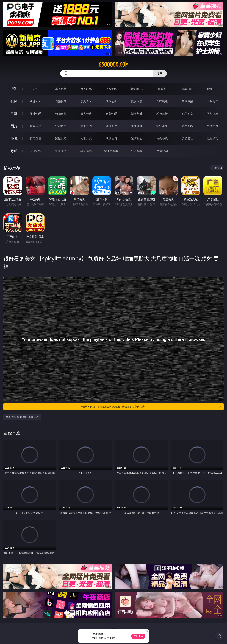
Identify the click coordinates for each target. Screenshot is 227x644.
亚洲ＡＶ (35, 101)
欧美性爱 (111, 114)
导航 (14, 151)
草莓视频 (86, 151)
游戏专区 (111, 89)
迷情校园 (137, 138)
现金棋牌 (187, 89)
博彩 (14, 89)
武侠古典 (111, 138)
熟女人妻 (137, 101)
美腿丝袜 (137, 126)
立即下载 (138, 636)
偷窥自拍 (35, 126)
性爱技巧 (213, 138)
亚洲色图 (61, 126)
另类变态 (213, 114)
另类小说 (162, 138)
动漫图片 (111, 126)
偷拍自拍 (61, 114)
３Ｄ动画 (111, 101)
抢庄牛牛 (213, 89)
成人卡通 (86, 114)
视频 (14, 101)
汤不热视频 (111, 151)
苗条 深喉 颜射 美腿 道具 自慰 (22, 417)
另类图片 (213, 126)
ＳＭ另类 (213, 101)
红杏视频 (137, 151)
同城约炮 (35, 151)
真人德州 (61, 89)
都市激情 (35, 138)
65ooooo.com (113, 64)
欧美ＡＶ (86, 101)
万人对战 (86, 89)
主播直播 (187, 101)
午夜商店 (61, 151)
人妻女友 (86, 138)
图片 (14, 126)
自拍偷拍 (61, 101)
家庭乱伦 (61, 138)
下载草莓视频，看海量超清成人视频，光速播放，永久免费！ (151, 407)
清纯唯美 (162, 126)
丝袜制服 (162, 101)
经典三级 (162, 114)
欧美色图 (86, 126)
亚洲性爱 (35, 114)
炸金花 (162, 89)
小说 (14, 138)
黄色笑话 (187, 138)
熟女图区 (187, 126)
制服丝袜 (137, 114)
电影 (14, 113)
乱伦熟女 (187, 114)
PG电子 (35, 89)
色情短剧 (162, 151)
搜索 (160, 74)
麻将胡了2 (137, 89)
